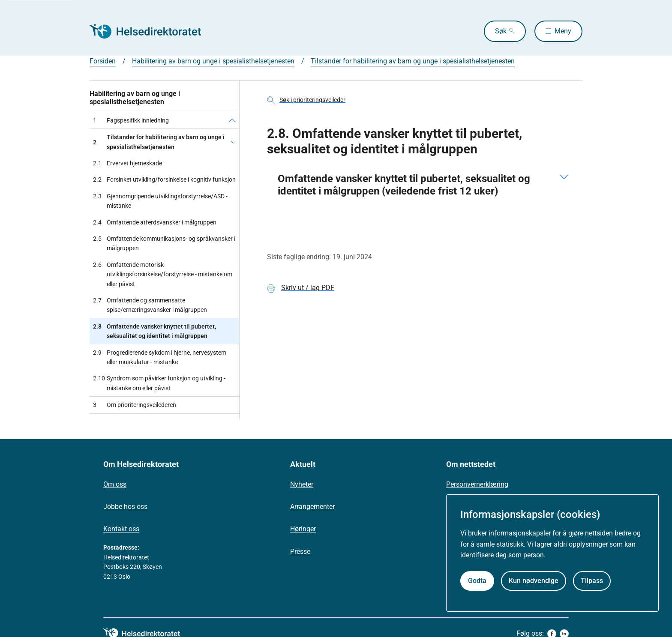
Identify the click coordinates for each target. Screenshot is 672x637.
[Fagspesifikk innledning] (232, 120)
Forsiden (103, 61)
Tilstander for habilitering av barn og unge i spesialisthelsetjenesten (413, 61)
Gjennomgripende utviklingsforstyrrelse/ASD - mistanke (160, 201)
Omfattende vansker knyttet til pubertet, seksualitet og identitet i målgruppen (154, 331)
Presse (300, 552)
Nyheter (302, 484)
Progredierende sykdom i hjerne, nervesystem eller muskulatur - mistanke (160, 357)
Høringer (303, 529)
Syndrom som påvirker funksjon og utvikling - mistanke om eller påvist (159, 383)
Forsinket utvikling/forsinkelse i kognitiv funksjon (164, 179)
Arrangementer (312, 507)
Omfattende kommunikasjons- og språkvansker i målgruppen (164, 244)
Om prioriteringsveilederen (135, 405)
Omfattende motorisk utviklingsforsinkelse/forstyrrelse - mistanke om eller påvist (163, 274)
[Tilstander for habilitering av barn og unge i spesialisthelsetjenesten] (233, 142)
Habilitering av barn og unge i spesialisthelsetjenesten (213, 61)
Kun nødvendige (534, 581)
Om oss (115, 484)
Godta (477, 581)
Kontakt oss (121, 529)
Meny (563, 31)
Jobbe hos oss (125, 507)
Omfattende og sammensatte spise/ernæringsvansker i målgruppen (150, 305)
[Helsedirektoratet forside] (151, 31)
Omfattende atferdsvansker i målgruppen (155, 222)
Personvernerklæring (477, 484)
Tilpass (592, 581)
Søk (501, 31)
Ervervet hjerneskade (127, 163)
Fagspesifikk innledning (131, 120)
